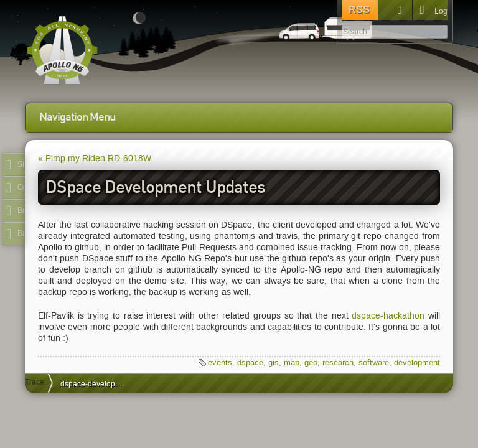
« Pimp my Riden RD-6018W (95, 158)
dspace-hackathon (388, 316)
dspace (250, 362)
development (417, 362)
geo (311, 362)
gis (274, 362)
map (292, 362)
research (338, 362)
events (220, 362)
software (374, 362)
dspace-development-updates (97, 384)
